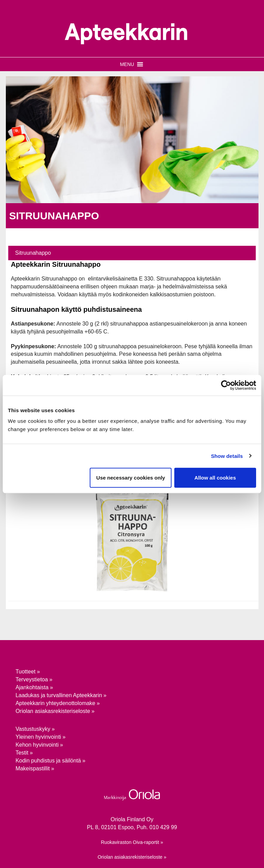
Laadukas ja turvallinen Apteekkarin (59, 695)
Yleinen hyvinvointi (38, 737)
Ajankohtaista (32, 687)
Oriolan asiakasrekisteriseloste (53, 711)
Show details (227, 456)
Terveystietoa (32, 679)
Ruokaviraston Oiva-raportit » (132, 842)
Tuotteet (25, 672)
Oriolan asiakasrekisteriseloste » (132, 857)
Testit (22, 753)
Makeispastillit (33, 768)
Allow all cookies (215, 478)
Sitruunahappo (33, 253)
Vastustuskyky (33, 729)
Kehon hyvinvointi (37, 745)
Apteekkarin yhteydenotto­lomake (55, 703)
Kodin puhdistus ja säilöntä (48, 761)
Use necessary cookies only (131, 478)
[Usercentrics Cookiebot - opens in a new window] (226, 385)
